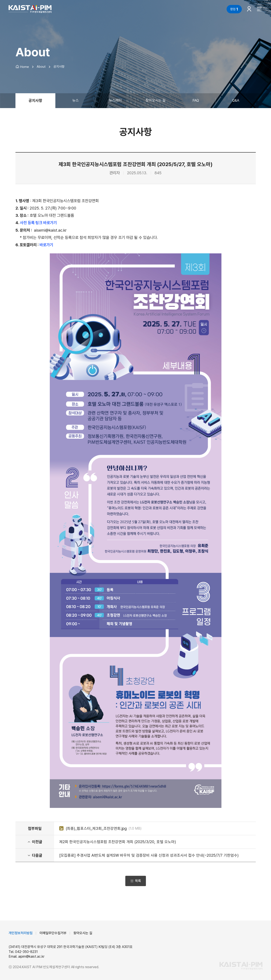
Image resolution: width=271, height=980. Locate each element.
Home (22, 67)
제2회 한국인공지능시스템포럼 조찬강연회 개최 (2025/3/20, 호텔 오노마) (118, 842)
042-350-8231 (26, 952)
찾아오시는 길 (83, 933)
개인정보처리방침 (21, 933)
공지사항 (59, 67)
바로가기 (46, 245)
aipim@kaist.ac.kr (31, 956)
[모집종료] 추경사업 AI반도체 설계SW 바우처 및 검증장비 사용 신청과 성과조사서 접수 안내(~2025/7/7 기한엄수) (149, 855)
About (41, 67)
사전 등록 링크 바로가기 (38, 223)
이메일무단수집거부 (53, 933)
